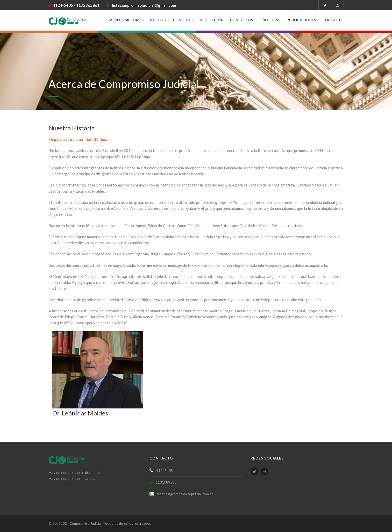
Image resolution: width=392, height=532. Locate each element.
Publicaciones (301, 20)
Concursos (243, 20)
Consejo (183, 20)
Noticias (271, 20)
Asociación (212, 20)
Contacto (333, 20)
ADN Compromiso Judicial (138, 20)
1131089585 (165, 482)
